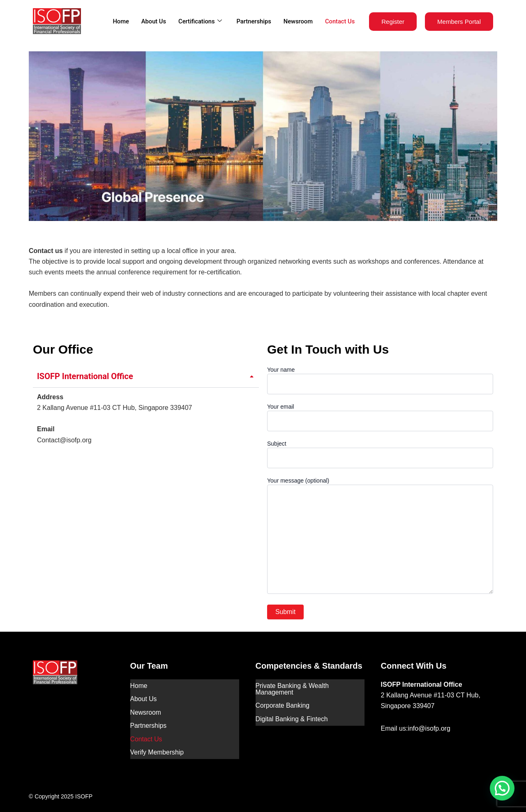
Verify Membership (158, 747)
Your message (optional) (380, 537)
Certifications (197, 21)
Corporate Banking (283, 704)
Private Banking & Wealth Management (293, 689)
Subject (380, 454)
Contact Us (339, 21)
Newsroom (297, 21)
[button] (502, 788)
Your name (380, 380)
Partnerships (252, 21)
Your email (380, 417)
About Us (151, 21)
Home (118, 21)
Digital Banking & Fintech (292, 717)
